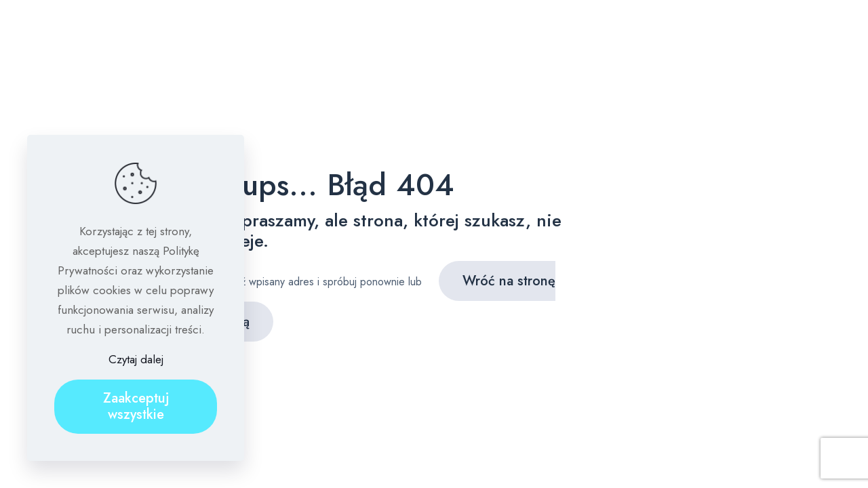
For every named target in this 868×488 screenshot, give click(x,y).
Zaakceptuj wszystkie (136, 406)
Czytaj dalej (136, 359)
